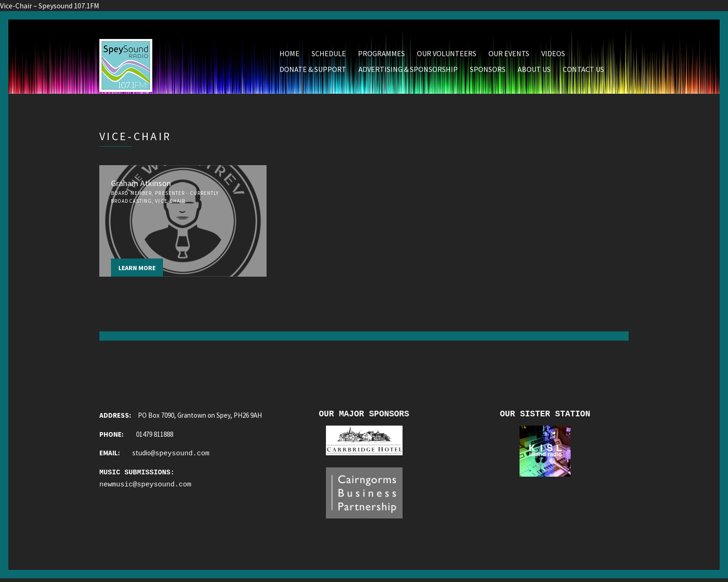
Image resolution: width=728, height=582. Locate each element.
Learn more (137, 269)
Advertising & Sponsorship (408, 70)
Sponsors (488, 70)
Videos (553, 54)
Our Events (509, 54)
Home (289, 54)
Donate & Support (313, 70)
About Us (534, 70)
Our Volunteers (447, 54)
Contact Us (583, 70)
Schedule (329, 54)
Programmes (381, 54)
